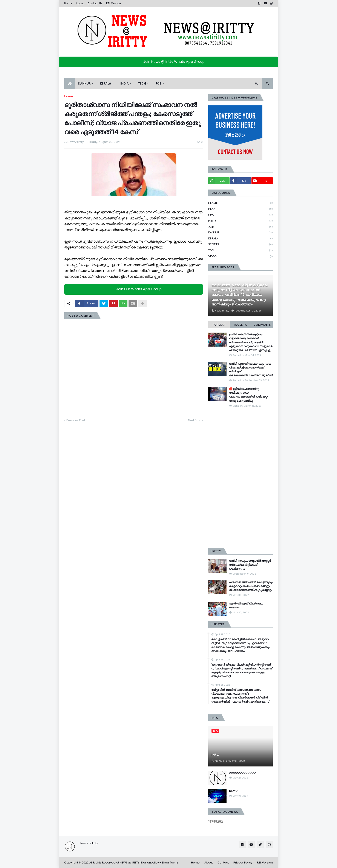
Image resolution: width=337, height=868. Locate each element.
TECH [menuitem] (142, 83)
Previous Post (76, 420)
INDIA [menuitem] (125, 83)
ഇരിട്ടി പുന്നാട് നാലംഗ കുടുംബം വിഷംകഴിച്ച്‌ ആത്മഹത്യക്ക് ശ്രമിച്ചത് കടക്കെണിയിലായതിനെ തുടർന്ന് (251, 370)
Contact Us (95, 3)
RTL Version (113, 3)
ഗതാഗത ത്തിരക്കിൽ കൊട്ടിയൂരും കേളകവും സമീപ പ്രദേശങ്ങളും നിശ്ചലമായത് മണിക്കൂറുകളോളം (251, 586)
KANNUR (240, 233)
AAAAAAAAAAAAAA (243, 773)
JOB (240, 227)
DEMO (233, 791)
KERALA (240, 239)
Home (68, 3)
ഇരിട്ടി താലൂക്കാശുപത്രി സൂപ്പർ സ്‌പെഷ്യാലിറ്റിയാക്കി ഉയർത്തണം (250, 565)
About (80, 3)
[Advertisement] (240, 478)
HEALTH (240, 203)
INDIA (240, 209)
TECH (240, 251)
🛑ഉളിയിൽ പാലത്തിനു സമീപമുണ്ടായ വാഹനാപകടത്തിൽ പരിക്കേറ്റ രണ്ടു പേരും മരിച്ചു (248, 395)
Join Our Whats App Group (135, 289)
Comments (262, 325)
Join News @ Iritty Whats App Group (170, 62)
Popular (219, 325)
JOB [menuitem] (158, 83)
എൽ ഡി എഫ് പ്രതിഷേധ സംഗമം (246, 606)
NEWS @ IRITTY (129, 863)
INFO (240, 215)
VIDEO (240, 256)
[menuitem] (70, 83)
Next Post (194, 420)
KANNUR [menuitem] (84, 83)
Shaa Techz (170, 863)
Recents (240, 325)
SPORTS (240, 244)
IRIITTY (240, 221)
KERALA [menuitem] (106, 83)
